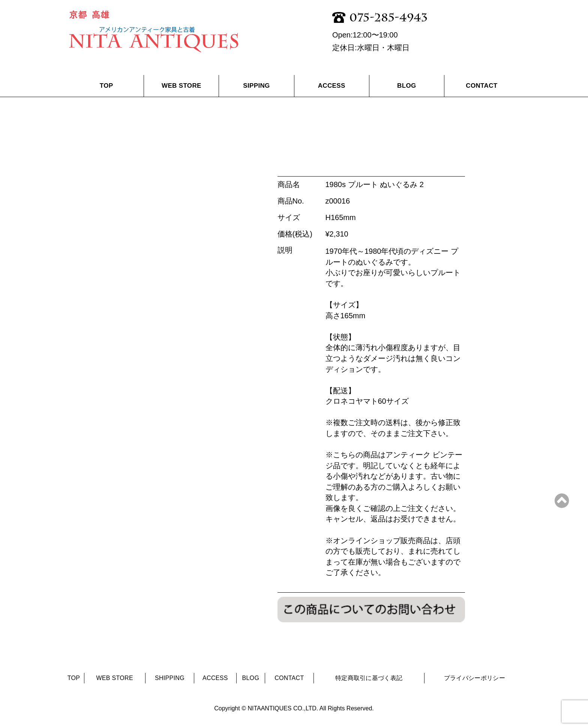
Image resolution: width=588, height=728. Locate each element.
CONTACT (481, 86)
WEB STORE (181, 86)
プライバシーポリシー (475, 678)
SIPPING (256, 86)
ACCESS (332, 86)
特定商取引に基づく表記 (369, 678)
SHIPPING (170, 678)
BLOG (406, 86)
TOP (106, 86)
